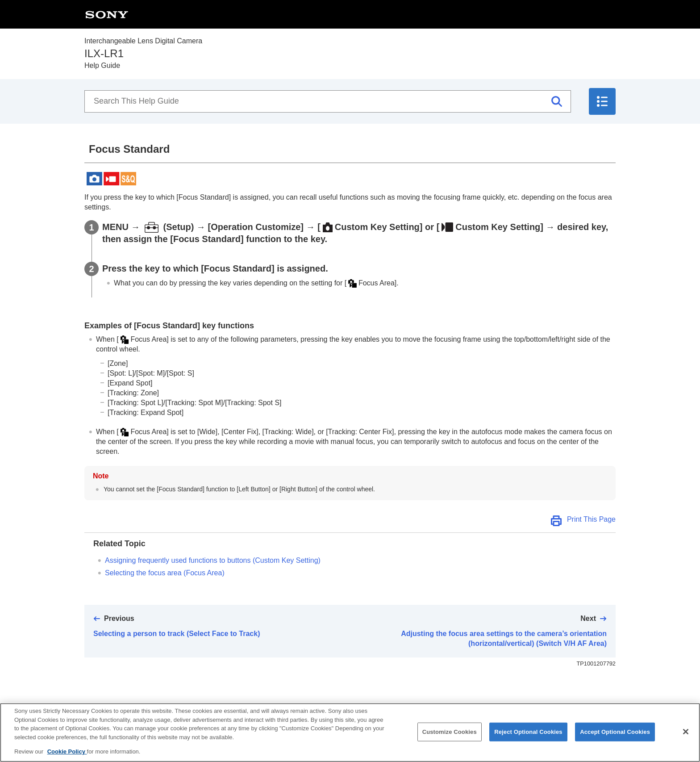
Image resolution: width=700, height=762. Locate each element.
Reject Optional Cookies (528, 740)
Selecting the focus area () (165, 573)
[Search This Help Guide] (328, 101)
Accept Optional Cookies (615, 740)
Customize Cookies (450, 740)
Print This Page (591, 519)
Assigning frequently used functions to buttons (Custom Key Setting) (213, 560)
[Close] (686, 740)
